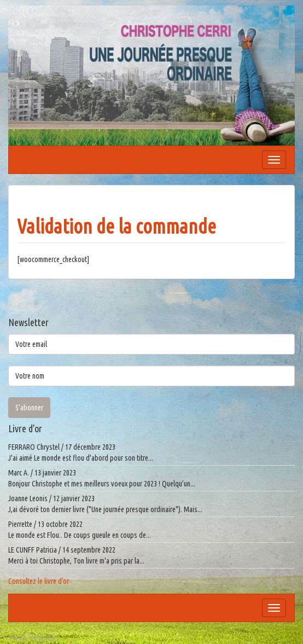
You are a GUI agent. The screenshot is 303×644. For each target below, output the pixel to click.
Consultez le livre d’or (39, 581)
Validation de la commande (116, 226)
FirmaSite (43, 639)
